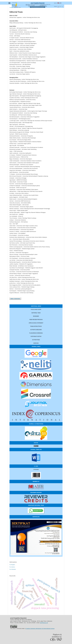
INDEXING (36, 343)
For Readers (12, 565)
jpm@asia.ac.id (44, 623)
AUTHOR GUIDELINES (36, 330)
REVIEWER (36, 316)
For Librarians (13, 569)
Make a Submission (15, 299)
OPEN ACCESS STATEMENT (36, 323)
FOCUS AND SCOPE (36, 309)
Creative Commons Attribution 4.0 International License (40, 629)
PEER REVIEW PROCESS (36, 320)
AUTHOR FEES (36, 340)
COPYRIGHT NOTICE (36, 336)
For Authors (12, 567)
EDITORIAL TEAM (36, 313)
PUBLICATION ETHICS (36, 326)
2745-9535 (36, 469)
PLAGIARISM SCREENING (36, 333)
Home (11, 7)
